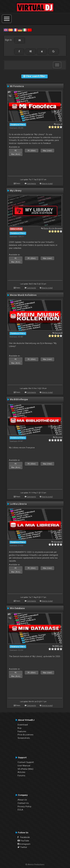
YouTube (23, 841)
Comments (31, 183)
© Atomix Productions (35, 865)
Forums (21, 775)
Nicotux (59, 437)
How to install (47, 183)
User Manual (24, 766)
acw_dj (59, 124)
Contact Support (26, 762)
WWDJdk (59, 646)
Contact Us (23, 803)
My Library (16, 191)
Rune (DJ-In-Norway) (53, 228)
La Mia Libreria (18, 504)
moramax (58, 542)
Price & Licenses (25, 735)
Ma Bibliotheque (19, 399)
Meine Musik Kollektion (23, 295)
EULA (20, 810)
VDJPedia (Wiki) (25, 769)
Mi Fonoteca (17, 86)
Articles (21, 772)
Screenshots (24, 738)
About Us (22, 800)
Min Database (17, 608)
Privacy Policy (24, 806)
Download (23, 725)
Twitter (22, 847)
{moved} (59, 333)
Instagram (24, 844)
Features (22, 731)
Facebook (24, 837)
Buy (20, 728)
